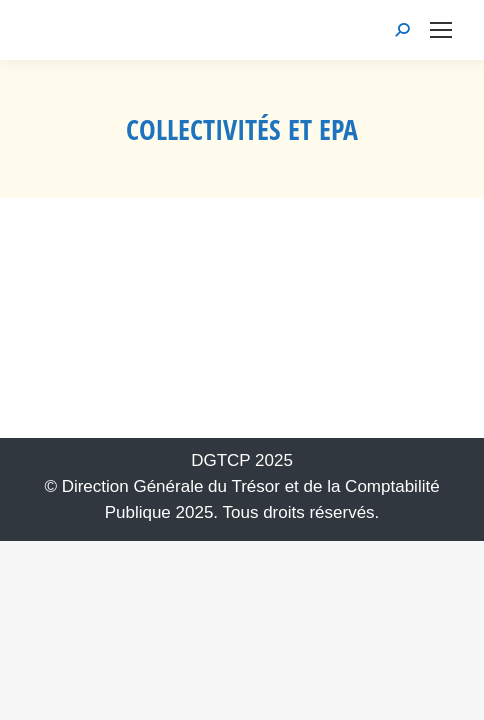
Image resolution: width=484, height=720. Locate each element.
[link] (441, 30)
